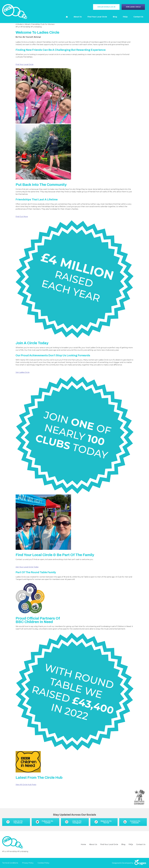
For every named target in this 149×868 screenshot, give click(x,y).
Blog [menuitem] (115, 17)
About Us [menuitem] (78, 17)
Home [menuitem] (83, 844)
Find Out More (22, 217)
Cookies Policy (43, 863)
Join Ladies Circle (23, 372)
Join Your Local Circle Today (27, 567)
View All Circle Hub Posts (26, 785)
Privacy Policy (28, 863)
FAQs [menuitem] (125, 17)
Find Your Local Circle (25, 64)
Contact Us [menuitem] (138, 17)
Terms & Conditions (10, 863)
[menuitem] (67, 17)
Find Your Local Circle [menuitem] (97, 17)
